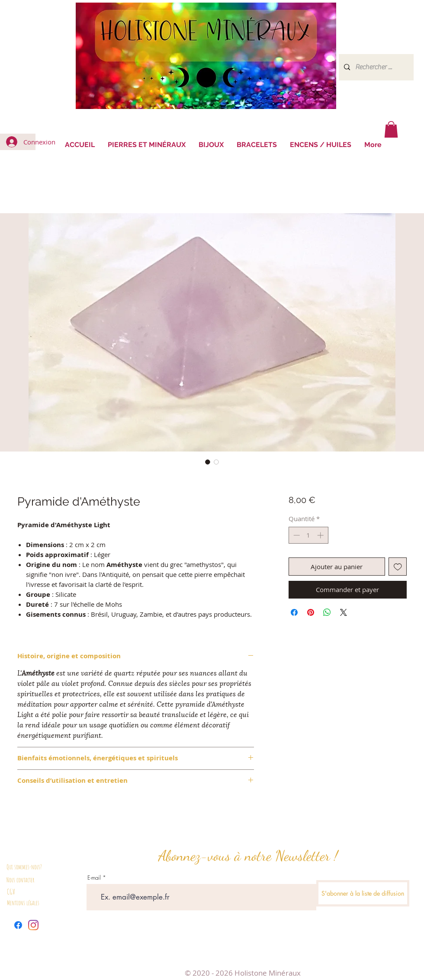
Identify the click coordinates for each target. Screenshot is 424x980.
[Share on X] (344, 612)
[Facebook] (18, 925)
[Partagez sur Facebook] (294, 612)
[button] (391, 129)
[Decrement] (296, 535)
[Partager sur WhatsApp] (327, 612)
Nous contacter (20, 880)
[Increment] (321, 535)
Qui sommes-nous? (24, 867)
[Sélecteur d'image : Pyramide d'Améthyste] (208, 462)
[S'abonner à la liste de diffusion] (363, 893)
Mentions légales (23, 903)
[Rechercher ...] (375, 67)
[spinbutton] (308, 535)
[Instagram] (33, 925)
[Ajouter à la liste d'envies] (398, 567)
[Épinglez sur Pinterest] (311, 612)
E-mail (94, 878)
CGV (11, 892)
